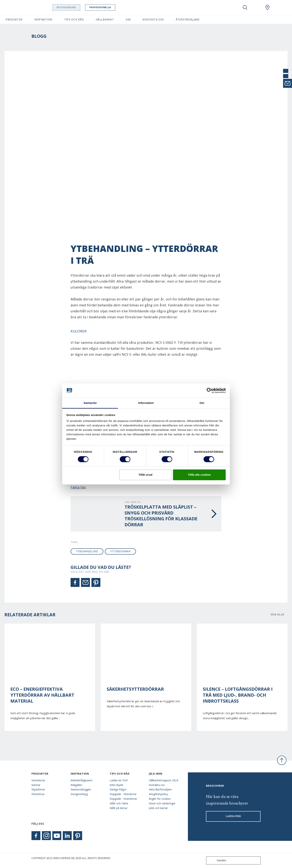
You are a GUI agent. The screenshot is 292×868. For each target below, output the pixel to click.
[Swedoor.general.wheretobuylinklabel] (267, 7)
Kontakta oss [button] (153, 19)
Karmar (36, 785)
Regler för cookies (160, 799)
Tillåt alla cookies (199, 475)
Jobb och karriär (158, 808)
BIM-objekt (116, 785)
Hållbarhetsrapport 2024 (163, 780)
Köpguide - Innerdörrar (123, 799)
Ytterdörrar (38, 794)
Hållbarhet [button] (105, 19)
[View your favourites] (256, 7)
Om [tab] (202, 403)
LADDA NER (233, 816)
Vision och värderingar (162, 803)
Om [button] (128, 19)
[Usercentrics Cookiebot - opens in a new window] (209, 391)
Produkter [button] (14, 19)
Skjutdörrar (38, 789)
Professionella (104, 7)
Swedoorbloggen (81, 789)
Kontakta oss (157, 785)
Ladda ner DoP (119, 780)
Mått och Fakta (119, 803)
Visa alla (277, 614)
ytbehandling (87, 551)
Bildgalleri (76, 785)
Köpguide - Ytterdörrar (123, 794)
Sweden (217, 860)
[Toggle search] (245, 7)
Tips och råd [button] (74, 19)
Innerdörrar (38, 780)
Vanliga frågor (118, 789)
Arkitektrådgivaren (81, 780)
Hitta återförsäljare (160, 789)
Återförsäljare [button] (188, 19)
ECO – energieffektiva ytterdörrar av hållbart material (42, 695)
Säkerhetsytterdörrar (135, 689)
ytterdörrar (120, 551)
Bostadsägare (70, 7)
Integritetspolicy (158, 794)
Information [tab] (146, 403)
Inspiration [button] (43, 19)
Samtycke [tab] (90, 403)
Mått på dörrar (119, 808)
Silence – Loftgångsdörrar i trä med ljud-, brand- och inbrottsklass (238, 695)
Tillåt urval (145, 475)
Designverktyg (79, 794)
